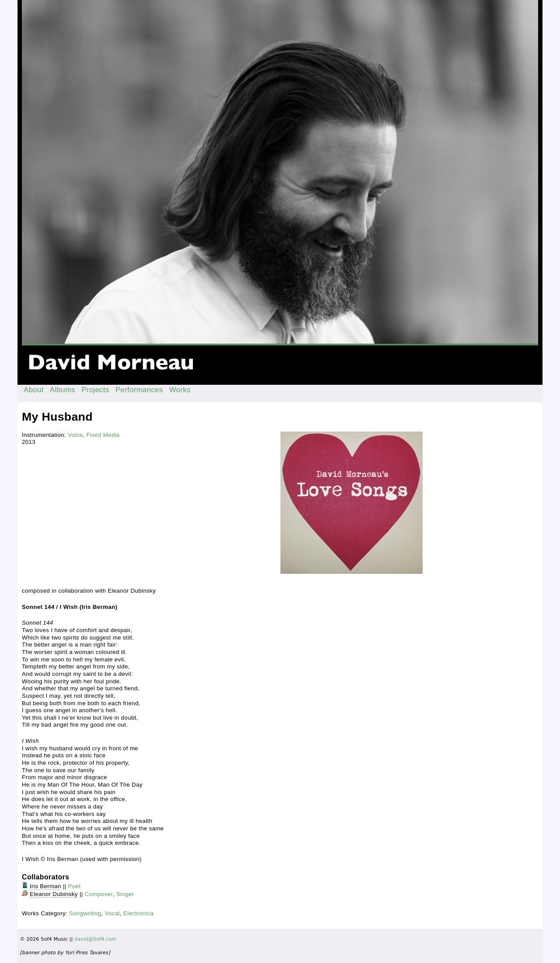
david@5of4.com (95, 939)
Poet (75, 886)
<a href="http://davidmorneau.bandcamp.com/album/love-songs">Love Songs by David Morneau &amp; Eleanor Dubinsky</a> (148, 455)
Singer (125, 894)
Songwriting (85, 913)
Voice (75, 435)
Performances (139, 390)
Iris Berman (45, 886)
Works (180, 390)
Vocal (112, 913)
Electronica (139, 913)
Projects (95, 390)
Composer (99, 894)
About (34, 390)
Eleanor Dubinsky (54, 894)
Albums (63, 390)
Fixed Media (103, 435)
